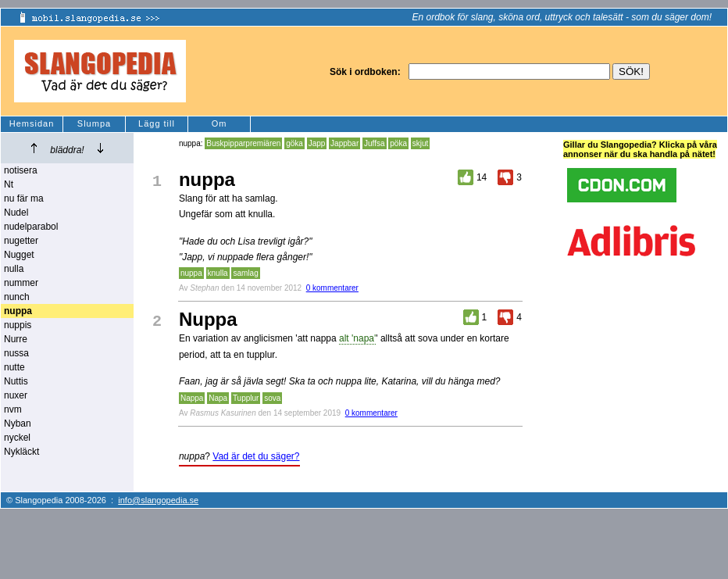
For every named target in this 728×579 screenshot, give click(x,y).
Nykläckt (21, 452)
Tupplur (246, 398)
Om (219, 123)
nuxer (16, 395)
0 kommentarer (332, 288)
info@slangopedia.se (158, 500)
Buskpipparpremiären (243, 143)
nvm (13, 409)
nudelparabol (31, 227)
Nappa (192, 398)
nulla (14, 269)
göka (294, 143)
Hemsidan (32, 123)
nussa (16, 353)
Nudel (16, 213)
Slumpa (94, 123)
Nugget (19, 255)
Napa (218, 398)
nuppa (191, 273)
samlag (245, 273)
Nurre (16, 339)
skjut (421, 143)
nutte (14, 367)
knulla (218, 273)
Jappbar (344, 143)
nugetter (21, 241)
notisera (21, 170)
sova (272, 398)
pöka (398, 143)
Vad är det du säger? (256, 456)
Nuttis (16, 381)
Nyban (18, 424)
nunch (17, 297)
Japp (317, 143)
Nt (9, 184)
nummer (21, 283)
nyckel (17, 438)
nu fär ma (24, 198)
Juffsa (375, 143)
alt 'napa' (357, 338)
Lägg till (157, 123)
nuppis (18, 325)
